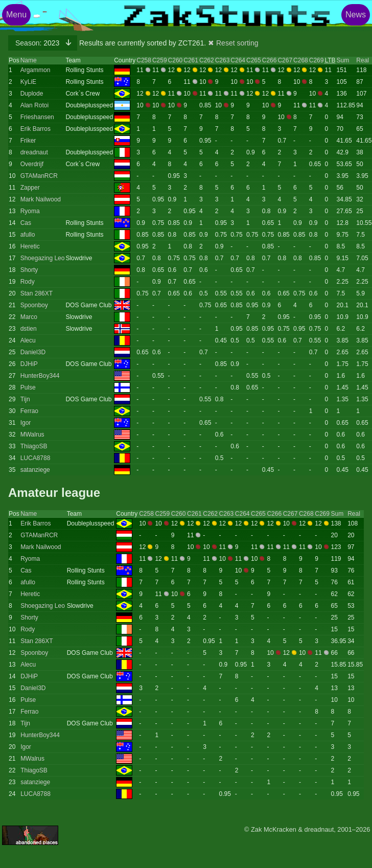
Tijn (25, 399)
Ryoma (30, 211)
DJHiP (29, 364)
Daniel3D (33, 352)
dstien (29, 329)
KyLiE (28, 82)
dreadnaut (34, 152)
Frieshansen (37, 117)
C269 (317, 60)
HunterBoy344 (40, 376)
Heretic (30, 246)
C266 (270, 60)
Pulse (28, 387)
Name (29, 60)
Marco (29, 317)
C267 (285, 60)
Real (363, 60)
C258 (144, 60)
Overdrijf (32, 164)
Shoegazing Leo (43, 258)
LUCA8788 (36, 458)
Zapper (30, 188)
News (356, 15)
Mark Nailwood (41, 199)
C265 (254, 60)
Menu (16, 15)
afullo (28, 235)
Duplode (32, 94)
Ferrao (29, 411)
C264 (238, 60)
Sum (343, 60)
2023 (38, 43)
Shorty (29, 270)
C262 (207, 60)
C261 (191, 60)
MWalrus (32, 435)
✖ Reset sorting (233, 43)
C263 (223, 60)
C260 (176, 60)
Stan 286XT (37, 293)
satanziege (35, 470)
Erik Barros (36, 129)
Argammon (36, 70)
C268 (301, 60)
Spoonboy (34, 305)
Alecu (28, 340)
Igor (26, 423)
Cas (26, 223)
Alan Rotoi (34, 105)
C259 (160, 60)
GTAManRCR (39, 176)
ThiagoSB (34, 446)
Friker (28, 141)
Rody (28, 282)
